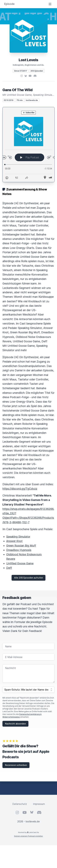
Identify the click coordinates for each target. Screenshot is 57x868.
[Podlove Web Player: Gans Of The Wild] (28, 145)
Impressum (39, 804)
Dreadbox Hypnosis (19, 550)
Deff (9, 568)
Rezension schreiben (16, 765)
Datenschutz (20, 804)
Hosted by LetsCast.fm (28, 832)
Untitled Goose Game (20, 563)
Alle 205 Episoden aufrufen (28, 578)
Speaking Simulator (18, 537)
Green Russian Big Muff (21, 546)
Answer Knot (14, 541)
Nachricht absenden (15, 724)
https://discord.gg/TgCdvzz (20, 489)
